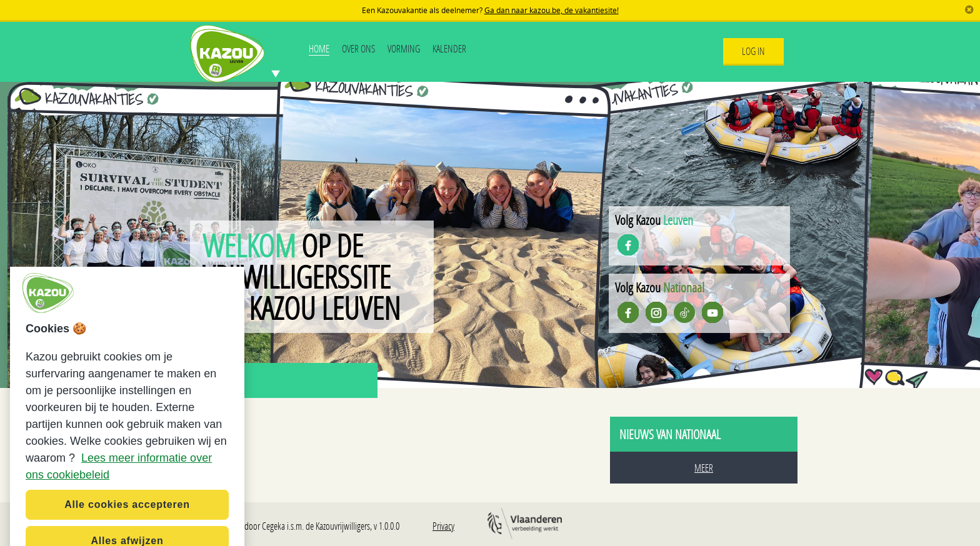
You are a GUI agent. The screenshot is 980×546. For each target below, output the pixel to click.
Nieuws (217, 380)
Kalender (449, 48)
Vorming (404, 48)
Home (319, 48)
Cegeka (273, 526)
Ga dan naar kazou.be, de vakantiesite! (552, 10)
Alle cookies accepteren (127, 518)
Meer (704, 468)
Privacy (443, 526)
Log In (753, 51)
